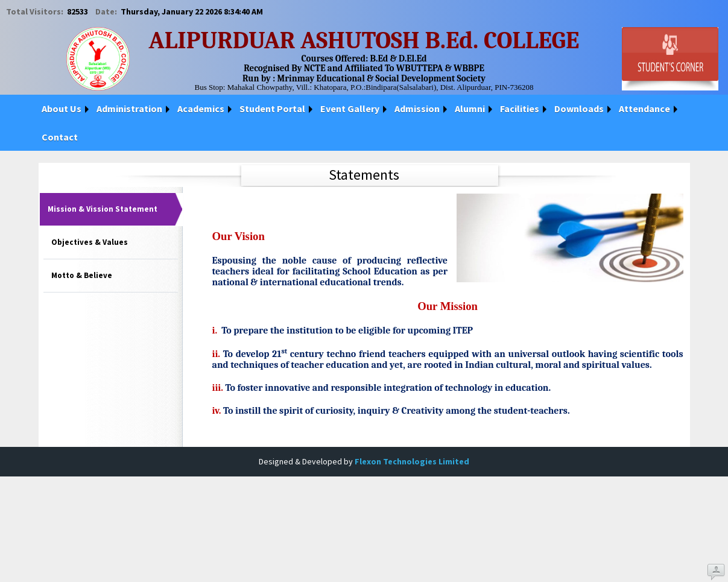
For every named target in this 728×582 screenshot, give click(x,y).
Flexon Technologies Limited (412, 461)
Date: (107, 11)
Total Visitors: (36, 11)
